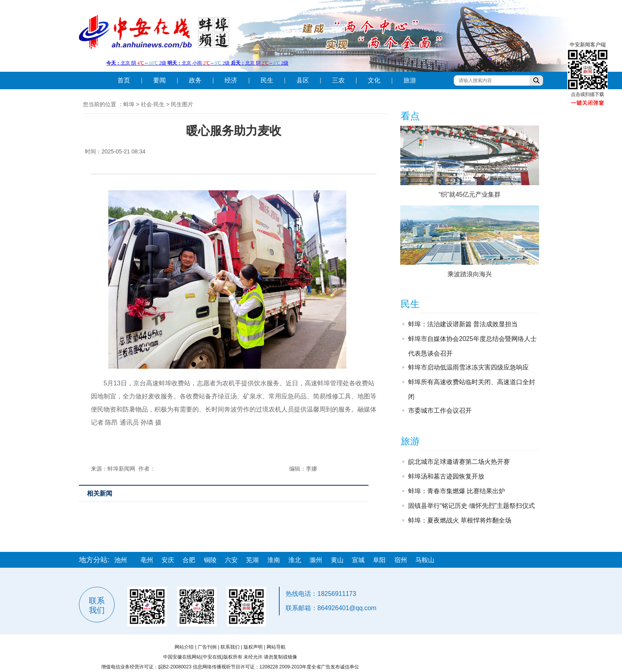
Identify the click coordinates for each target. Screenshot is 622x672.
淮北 (295, 560)
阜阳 (379, 560)
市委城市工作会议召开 (440, 411)
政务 (195, 80)
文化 (374, 80)
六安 (231, 560)
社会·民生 (153, 104)
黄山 (337, 560)
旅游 (410, 80)
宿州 (401, 560)
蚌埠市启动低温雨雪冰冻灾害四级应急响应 (468, 367)
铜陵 (210, 560)
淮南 (274, 560)
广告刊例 (207, 647)
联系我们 (230, 647)
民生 (267, 80)
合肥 (189, 560)
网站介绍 (184, 647)
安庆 (168, 560)
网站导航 (276, 647)
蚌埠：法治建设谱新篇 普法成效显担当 (463, 324)
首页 (124, 80)
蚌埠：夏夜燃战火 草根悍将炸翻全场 (460, 520)
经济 (231, 80)
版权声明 (253, 647)
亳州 (147, 560)
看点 (410, 116)
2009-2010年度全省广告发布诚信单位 (319, 667)
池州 (121, 560)
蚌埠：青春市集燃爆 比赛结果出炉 (457, 491)
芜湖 (252, 560)
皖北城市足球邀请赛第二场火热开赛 (459, 462)
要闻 (159, 80)
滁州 (316, 560)
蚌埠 (129, 104)
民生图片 (182, 104)
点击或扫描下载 (587, 94)
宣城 (358, 560)
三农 (338, 80)
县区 (303, 80)
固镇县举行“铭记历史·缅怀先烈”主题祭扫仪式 (471, 506)
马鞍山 (425, 560)
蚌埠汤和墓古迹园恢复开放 (446, 476)
